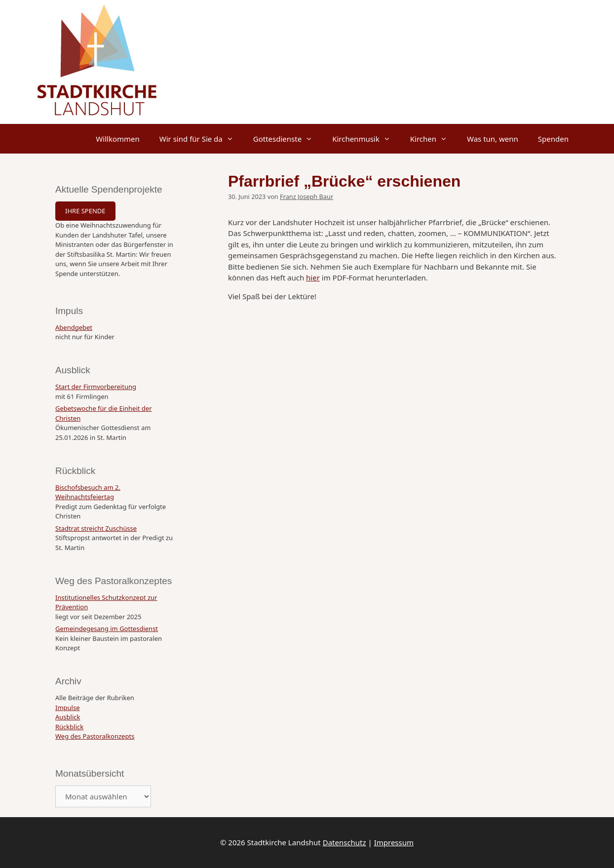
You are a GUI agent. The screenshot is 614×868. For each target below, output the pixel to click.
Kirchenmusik (366, 139)
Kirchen (434, 139)
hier (313, 277)
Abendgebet (74, 327)
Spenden (553, 139)
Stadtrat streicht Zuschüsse (96, 528)
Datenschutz (345, 842)
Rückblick (69, 727)
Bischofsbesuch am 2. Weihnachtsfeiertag (88, 492)
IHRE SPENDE (85, 211)
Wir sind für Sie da (201, 139)
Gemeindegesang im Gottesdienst (107, 629)
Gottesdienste (288, 139)
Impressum (394, 842)
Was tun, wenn (493, 139)
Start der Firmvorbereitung (96, 387)
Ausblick (68, 717)
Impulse (68, 708)
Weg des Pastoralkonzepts (95, 736)
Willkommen (117, 139)
